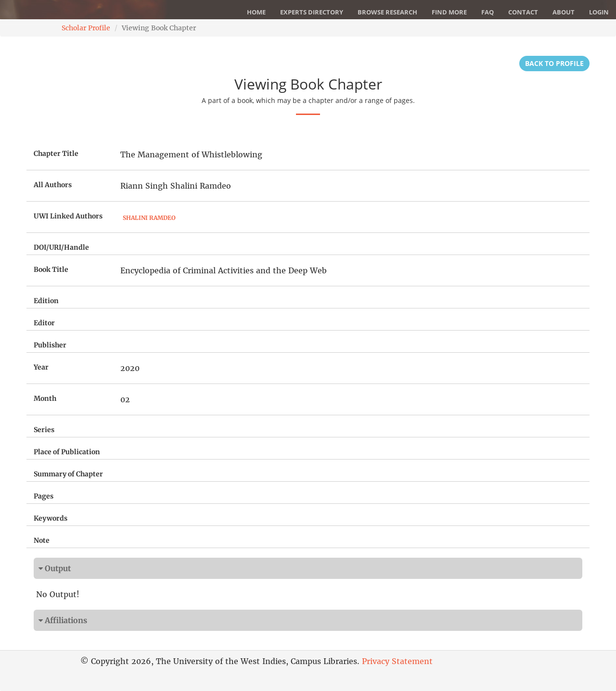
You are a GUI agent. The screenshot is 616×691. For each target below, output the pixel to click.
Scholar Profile (86, 28)
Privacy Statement (397, 661)
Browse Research (387, 12)
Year (41, 367)
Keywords (51, 518)
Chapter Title (56, 154)
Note (42, 540)
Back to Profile (554, 63)
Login (599, 12)
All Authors (53, 185)
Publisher (50, 345)
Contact (523, 12)
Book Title (51, 269)
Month (45, 398)
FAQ (488, 12)
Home (256, 12)
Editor (44, 323)
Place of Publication (67, 452)
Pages (44, 496)
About (564, 12)
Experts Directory (312, 12)
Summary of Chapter (68, 474)
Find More (449, 12)
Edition (46, 301)
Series (44, 430)
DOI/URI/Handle (61, 247)
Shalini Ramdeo (149, 218)
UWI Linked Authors (68, 216)
